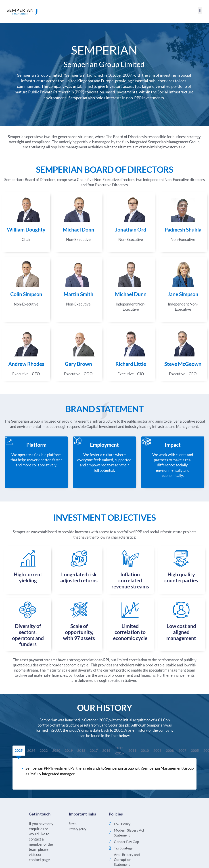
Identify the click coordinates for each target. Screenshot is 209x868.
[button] (200, 10)
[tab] (19, 751)
